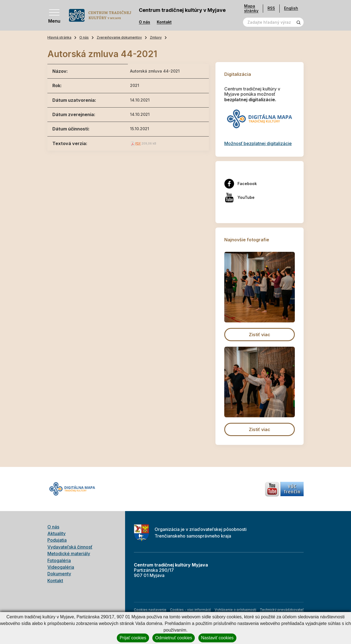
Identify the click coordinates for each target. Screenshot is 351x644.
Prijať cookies (133, 638)
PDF (138, 143)
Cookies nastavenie (150, 610)
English (291, 8)
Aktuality (56, 533)
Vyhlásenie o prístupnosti (235, 610)
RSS (271, 8)
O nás (145, 22)
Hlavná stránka (59, 37)
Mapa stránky (251, 8)
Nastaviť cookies (217, 638)
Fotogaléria (59, 560)
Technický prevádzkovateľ (282, 610)
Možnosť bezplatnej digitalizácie (258, 143)
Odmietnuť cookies (174, 638)
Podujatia (57, 540)
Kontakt (164, 22)
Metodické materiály (69, 554)
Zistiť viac (260, 335)
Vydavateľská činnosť (70, 547)
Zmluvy (156, 37)
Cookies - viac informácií (190, 610)
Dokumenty (59, 574)
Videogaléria (61, 567)
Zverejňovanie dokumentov (119, 37)
